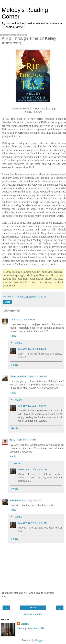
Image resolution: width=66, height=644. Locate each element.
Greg (13, 440)
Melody (23, 349)
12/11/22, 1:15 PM (26, 440)
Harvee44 (15, 500)
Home (33, 608)
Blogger (40, 640)
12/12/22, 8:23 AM (37, 523)
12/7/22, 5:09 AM (26, 320)
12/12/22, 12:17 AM (32, 500)
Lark (13, 320)
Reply (13, 336)
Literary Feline (18, 377)
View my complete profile (31, 628)
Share (7, 302)
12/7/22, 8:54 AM (37, 349)
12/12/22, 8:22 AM (37, 470)
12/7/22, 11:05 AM (37, 377)
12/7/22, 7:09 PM (37, 406)
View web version (33, 614)
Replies (18, 343)
